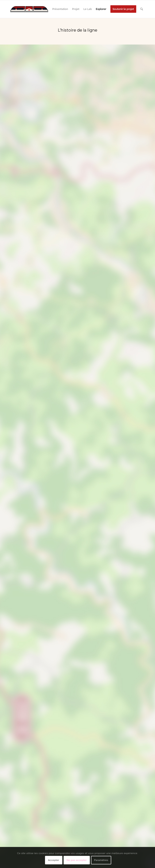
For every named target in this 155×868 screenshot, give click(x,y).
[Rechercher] (142, 9)
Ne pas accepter (77, 860)
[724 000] (29, 9)
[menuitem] (60, 9)
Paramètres (101, 860)
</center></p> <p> (77, 478)
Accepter (54, 860)
